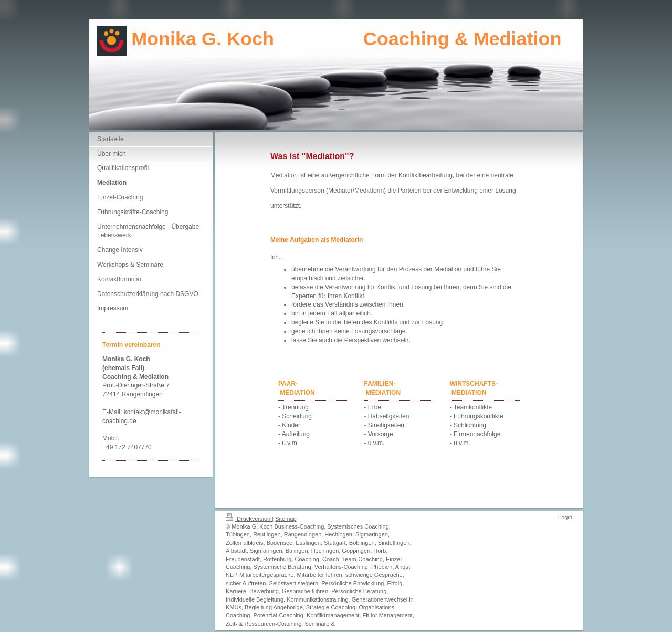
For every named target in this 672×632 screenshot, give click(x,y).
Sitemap (286, 519)
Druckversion (249, 519)
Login (565, 517)
